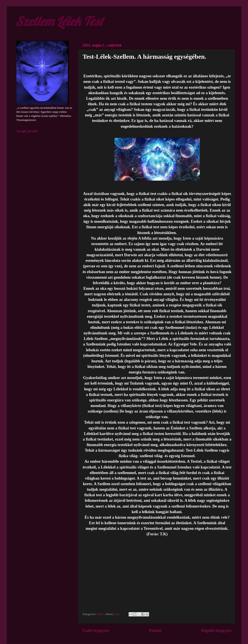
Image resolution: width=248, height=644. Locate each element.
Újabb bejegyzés (96, 630)
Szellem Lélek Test (59, 21)
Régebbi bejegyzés (216, 630)
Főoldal (155, 630)
